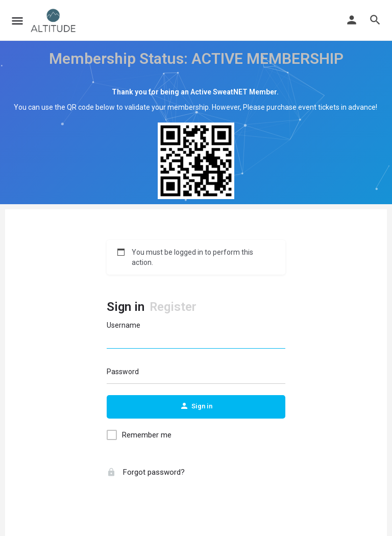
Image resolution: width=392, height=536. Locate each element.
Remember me (147, 435)
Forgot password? (146, 472)
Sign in (126, 307)
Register (173, 307)
